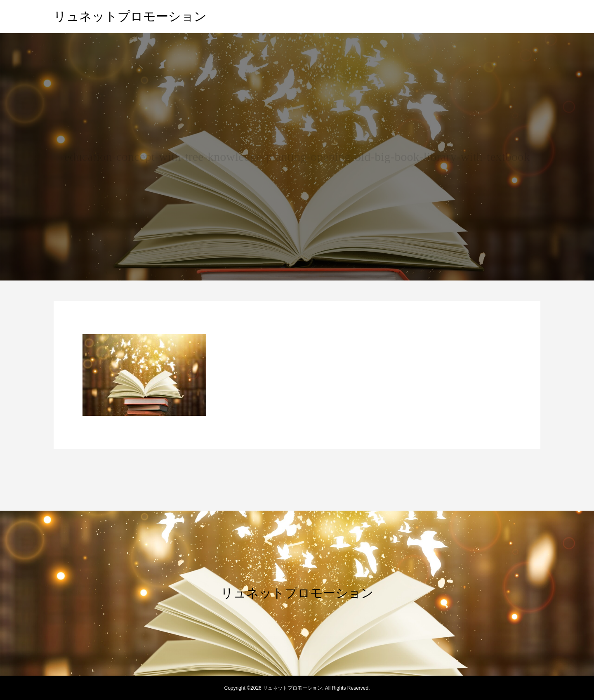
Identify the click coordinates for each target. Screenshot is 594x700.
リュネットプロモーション (130, 16)
